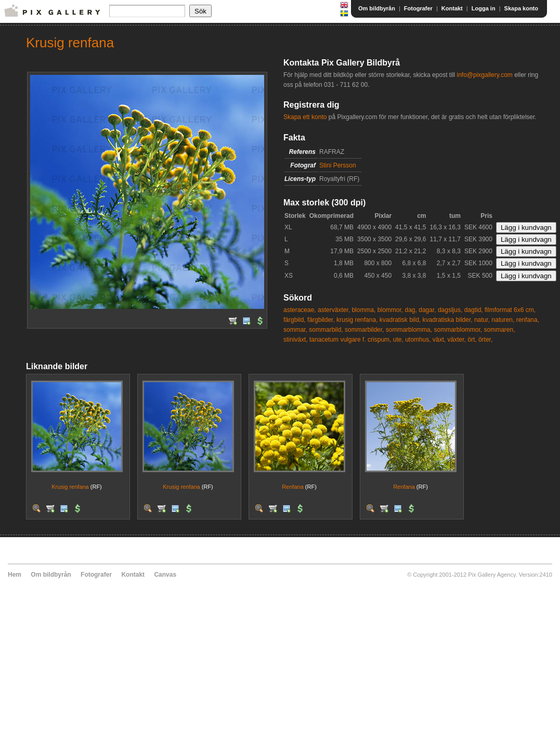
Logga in (484, 8)
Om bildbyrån (377, 8)
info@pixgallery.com (484, 75)
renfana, (528, 320)
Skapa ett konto (305, 117)
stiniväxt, (296, 340)
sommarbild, (326, 330)
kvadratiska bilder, (448, 320)
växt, (439, 340)
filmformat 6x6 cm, (510, 310)
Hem (15, 575)
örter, (485, 340)
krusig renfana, (357, 320)
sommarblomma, (409, 330)
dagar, (427, 310)
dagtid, (474, 310)
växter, (457, 340)
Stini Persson (338, 165)
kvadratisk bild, (400, 320)
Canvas (165, 575)
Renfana (293, 487)
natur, (482, 320)
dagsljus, (450, 310)
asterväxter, (334, 310)
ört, (472, 340)
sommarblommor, (458, 330)
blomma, (363, 310)
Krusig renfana (70, 487)
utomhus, (418, 340)
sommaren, (500, 330)
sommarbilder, (364, 330)
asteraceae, (300, 310)
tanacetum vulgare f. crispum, (350, 340)
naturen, (503, 320)
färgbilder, (321, 320)
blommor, (390, 310)
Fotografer (418, 8)
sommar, (295, 330)
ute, (398, 340)
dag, (411, 310)
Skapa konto (521, 8)
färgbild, (295, 320)
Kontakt (452, 8)
